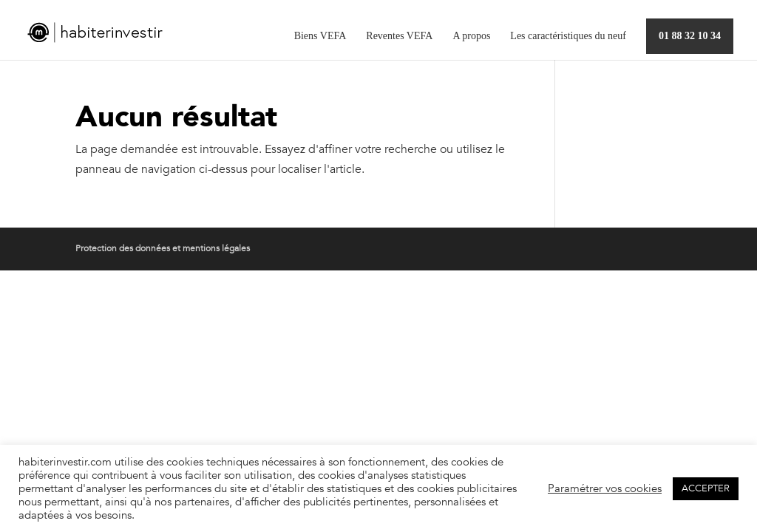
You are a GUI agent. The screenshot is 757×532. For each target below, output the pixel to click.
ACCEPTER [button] (706, 488)
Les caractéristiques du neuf (568, 36)
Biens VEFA (320, 36)
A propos (471, 36)
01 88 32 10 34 (690, 36)
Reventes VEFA (399, 36)
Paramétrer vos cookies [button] (605, 488)
